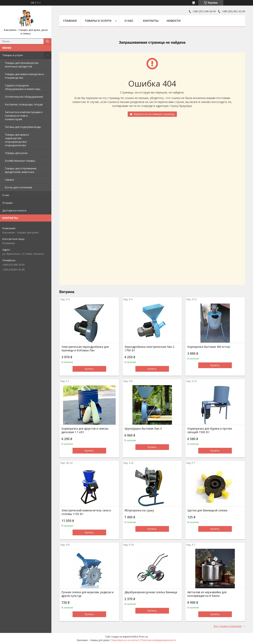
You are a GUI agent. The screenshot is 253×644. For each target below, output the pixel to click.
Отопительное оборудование (24, 97)
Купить (89, 369)
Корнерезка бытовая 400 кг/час (209, 347)
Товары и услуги (13, 55)
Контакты (151, 21)
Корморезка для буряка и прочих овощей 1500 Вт (210, 430)
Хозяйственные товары (20, 161)
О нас (6, 195)
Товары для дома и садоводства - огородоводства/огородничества (17, 140)
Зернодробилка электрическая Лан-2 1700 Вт (149, 349)
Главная (70, 21)
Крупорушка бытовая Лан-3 (143, 429)
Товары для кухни (16, 153)
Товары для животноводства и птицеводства (24, 76)
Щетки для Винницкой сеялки (207, 510)
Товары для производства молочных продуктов (22, 65)
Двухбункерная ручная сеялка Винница (151, 592)
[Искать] (47, 41)
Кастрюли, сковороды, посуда (24, 104)
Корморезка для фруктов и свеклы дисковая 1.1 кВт (85, 430)
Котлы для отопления (18, 187)
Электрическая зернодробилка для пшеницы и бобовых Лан (85, 349)
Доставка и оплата (14, 210)
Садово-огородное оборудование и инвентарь (23, 87)
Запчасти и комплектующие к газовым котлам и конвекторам (24, 116)
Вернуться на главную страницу (154, 114)
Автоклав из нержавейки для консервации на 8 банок (207, 594)
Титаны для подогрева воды (23, 127)
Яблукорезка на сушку (139, 510)
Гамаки (9, 180)
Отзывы (8, 203)
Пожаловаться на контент (125, 640)
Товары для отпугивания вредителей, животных (21, 170)
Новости (174, 21)
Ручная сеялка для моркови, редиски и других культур (87, 594)
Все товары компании (228, 626)
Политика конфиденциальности (159, 640)
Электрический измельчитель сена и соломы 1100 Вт (86, 512)
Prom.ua (143, 637)
